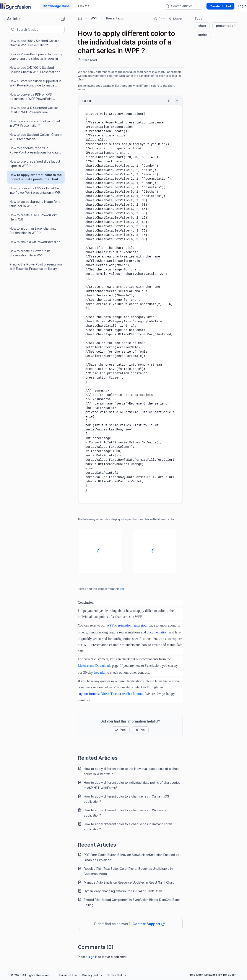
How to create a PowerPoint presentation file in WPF (30, 253)
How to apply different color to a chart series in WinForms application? (125, 813)
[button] (63, 19)
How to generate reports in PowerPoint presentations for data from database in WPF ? (34, 150)
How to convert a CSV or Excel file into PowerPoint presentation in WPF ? (36, 191)
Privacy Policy (92, 975)
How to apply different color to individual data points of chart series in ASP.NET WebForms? (132, 785)
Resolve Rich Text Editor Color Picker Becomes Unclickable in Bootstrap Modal (128, 871)
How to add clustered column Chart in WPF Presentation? (35, 123)
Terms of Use (68, 975)
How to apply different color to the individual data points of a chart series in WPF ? (36, 177)
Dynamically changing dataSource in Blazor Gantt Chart (123, 891)
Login (242, 6)
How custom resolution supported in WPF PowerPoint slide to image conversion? (35, 83)
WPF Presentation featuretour (127, 625)
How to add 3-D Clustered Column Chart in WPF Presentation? (34, 110)
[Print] (160, 19)
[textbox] (41, 29)
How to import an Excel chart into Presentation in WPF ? (33, 231)
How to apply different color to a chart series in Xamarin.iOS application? (126, 799)
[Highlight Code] (167, 101)
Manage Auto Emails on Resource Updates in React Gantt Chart (129, 882)
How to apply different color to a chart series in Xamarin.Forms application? (128, 827)
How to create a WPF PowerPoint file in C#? (33, 217)
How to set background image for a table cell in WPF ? (35, 204)
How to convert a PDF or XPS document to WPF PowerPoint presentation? (31, 97)
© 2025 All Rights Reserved (30, 975)
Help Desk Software (203, 975)
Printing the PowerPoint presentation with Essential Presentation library (36, 266)
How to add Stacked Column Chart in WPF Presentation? (36, 137)
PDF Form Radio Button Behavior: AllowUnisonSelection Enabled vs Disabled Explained (132, 857)
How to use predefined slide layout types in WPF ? (35, 164)
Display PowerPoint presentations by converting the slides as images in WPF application (36, 57)
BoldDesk (230, 975)
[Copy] (174, 101)
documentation (157, 632)
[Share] (175, 19)
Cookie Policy (116, 975)
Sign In (93, 957)
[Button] (140, 730)
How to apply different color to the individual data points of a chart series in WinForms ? (131, 771)
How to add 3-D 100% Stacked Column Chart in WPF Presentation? (35, 70)
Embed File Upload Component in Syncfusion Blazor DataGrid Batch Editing (132, 902)
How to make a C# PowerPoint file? (35, 242)
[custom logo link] (16, 6)
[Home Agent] (80, 18)
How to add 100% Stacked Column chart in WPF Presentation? (34, 43)
